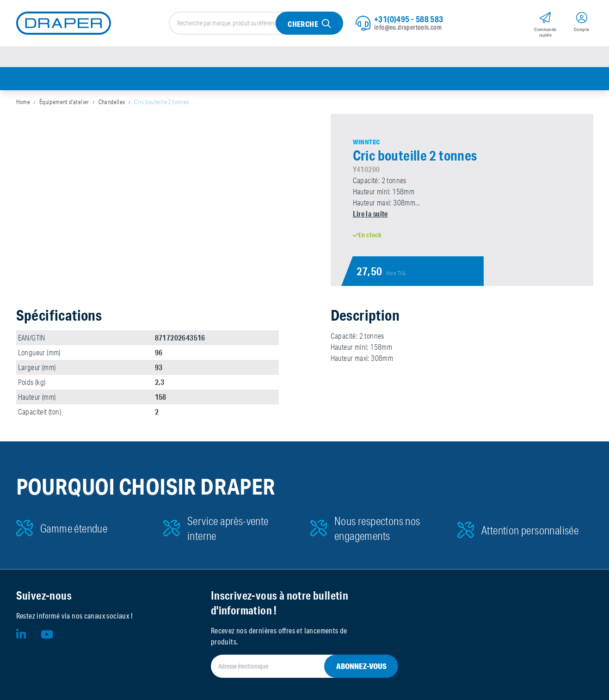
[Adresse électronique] (293, 666)
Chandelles (112, 102)
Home (23, 102)
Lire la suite (370, 214)
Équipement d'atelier (64, 102)
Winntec (366, 142)
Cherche (303, 24)
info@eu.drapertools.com (408, 27)
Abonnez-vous (361, 666)
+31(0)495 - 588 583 (409, 19)
